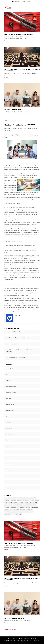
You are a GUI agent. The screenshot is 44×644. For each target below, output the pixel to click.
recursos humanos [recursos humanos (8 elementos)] (9, 512)
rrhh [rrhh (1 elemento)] (15, 512)
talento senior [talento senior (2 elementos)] (8, 514)
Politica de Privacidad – (15, 640)
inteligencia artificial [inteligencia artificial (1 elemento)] (26, 505)
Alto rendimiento (9, 368)
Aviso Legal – (7, 640)
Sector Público (9, 464)
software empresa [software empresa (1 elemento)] (20, 512)
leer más (6, 41)
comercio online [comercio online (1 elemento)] (21, 498)
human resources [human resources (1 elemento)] (8, 505)
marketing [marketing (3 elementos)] (28, 507)
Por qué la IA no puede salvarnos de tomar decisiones (22, 70)
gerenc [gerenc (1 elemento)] (22, 503)
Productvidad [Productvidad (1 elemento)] (30, 510)
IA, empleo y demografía (14, 110)
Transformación (9, 482)
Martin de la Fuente (11, 37)
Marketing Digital (9, 434)
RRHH (26, 39)
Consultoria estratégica (29, 73)
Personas (21, 39)
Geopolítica (8, 398)
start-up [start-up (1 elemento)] (27, 512)
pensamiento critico (14, 39)
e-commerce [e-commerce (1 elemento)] (7, 500)
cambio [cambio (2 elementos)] (11, 498)
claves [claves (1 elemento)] (15, 498)
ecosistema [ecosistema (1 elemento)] (14, 500)
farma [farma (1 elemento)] (6, 503)
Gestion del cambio (10, 410)
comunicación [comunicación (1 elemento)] (29, 498)
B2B (7, 374)
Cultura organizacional (28, 37)
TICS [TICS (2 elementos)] (13, 514)
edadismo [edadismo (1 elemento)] (19, 500)
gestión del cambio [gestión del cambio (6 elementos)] (33, 503)
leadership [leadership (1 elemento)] (33, 505)
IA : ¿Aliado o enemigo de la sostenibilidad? (15, 358)
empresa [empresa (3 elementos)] (37, 500)
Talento (7, 476)
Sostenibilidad (9, 470)
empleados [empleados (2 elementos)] (32, 500)
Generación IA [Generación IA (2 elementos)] (16, 503)
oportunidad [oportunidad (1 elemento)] (16, 510)
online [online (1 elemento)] (11, 510)
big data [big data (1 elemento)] (7, 498)
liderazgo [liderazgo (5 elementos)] (7, 507)
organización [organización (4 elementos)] (23, 510)
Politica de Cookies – (25, 640)
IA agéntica (8, 422)
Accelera (8, 128)
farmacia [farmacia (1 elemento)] (10, 503)
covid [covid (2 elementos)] (34, 498)
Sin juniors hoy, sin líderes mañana (19, 35)
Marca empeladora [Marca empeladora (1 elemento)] (21, 507)
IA (35, 73)
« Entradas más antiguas (10, 121)
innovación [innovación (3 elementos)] (18, 505)
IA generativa (9, 428)
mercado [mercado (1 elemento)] (7, 510)
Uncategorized (27, 112)
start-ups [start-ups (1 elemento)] (32, 512)
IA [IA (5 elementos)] (14, 505)
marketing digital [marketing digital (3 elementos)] (35, 507)
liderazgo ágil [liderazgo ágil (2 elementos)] (13, 507)
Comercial (20, 128)
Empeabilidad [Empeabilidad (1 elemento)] (25, 500)
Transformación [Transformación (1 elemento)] (18, 514)
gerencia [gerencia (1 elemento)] (26, 503)
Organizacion (11, 130)
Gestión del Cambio (27, 128)
